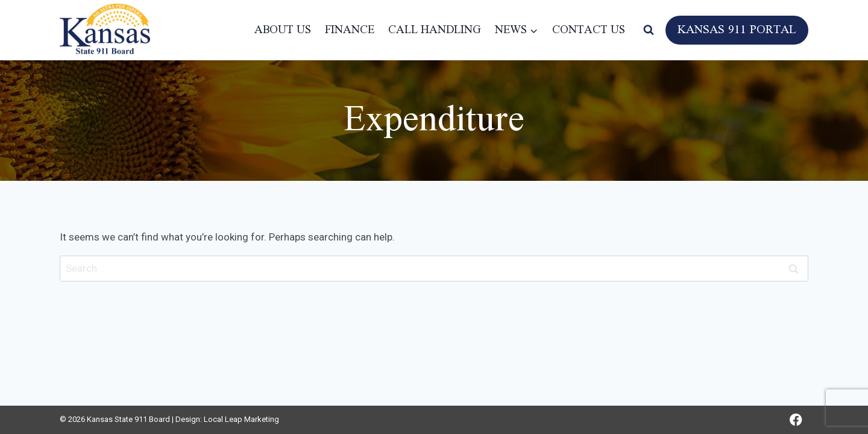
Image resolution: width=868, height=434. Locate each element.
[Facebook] (796, 420)
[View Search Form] (649, 30)
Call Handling (435, 30)
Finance (350, 30)
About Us (283, 30)
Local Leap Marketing (241, 419)
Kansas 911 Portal (737, 30)
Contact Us (589, 30)
